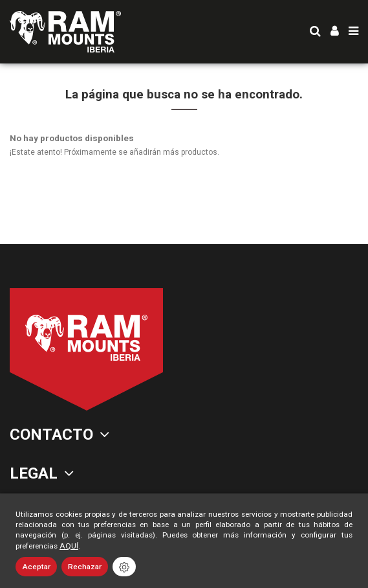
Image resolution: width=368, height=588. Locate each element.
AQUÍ (69, 546)
